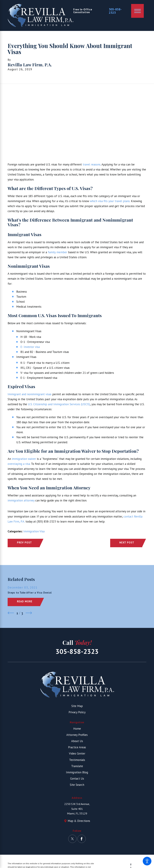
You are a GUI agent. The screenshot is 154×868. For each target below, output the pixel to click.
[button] (147, 861)
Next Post (127, 542)
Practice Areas (77, 747)
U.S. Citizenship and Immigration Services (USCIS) (59, 404)
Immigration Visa (34, 531)
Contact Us (77, 779)
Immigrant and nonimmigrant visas (30, 394)
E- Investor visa (30, 347)
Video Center (77, 753)
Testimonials (77, 760)
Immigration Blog (77, 772)
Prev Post (24, 542)
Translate (77, 766)
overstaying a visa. (19, 464)
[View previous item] (11, 613)
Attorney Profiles (77, 735)
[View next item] (29, 613)
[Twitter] (72, 839)
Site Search (77, 785)
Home (77, 729)
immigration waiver (23, 459)
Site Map (77, 706)
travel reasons (91, 164)
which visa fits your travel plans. (110, 201)
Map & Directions (79, 821)
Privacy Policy (77, 712)
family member (57, 252)
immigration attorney (21, 500)
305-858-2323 (115, 11)
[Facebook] (82, 839)
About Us (77, 741)
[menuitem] (77, 729)
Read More (25, 601)
